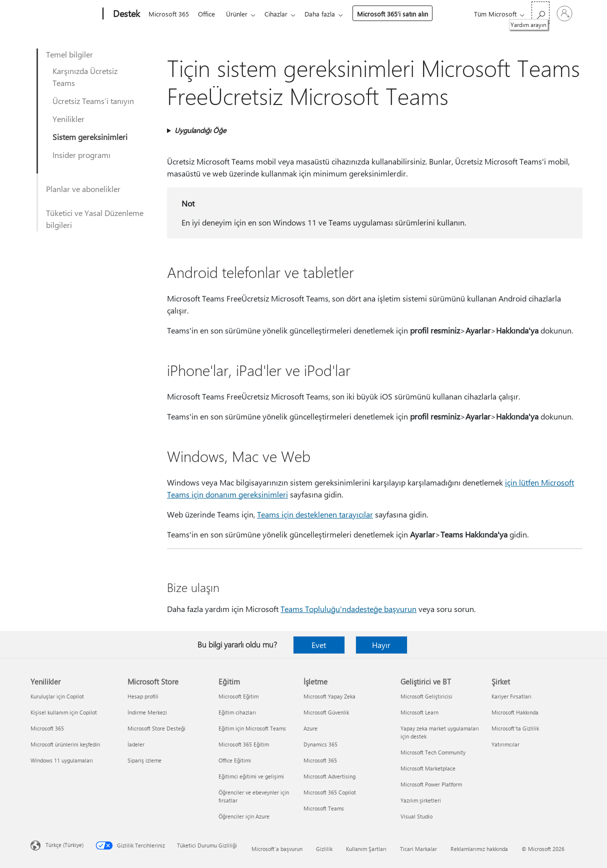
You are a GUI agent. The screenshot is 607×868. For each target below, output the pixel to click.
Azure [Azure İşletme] (310, 728)
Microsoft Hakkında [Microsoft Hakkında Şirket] (515, 712)
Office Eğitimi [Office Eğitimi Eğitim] (235, 760)
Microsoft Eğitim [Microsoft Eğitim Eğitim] (238, 696)
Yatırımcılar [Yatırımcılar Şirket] (505, 744)
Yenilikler (68, 119)
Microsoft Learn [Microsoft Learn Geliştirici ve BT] (419, 712)
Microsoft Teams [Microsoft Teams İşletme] (324, 808)
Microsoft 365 (169, 14)
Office (208, 14)
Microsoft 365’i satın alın (400, 14)
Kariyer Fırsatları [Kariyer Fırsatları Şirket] (511, 696)
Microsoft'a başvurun (277, 849)
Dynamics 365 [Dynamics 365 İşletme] (320, 744)
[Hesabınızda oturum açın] (564, 13)
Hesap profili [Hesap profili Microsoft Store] (143, 696)
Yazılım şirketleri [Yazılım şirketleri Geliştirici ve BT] (421, 800)
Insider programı (81, 155)
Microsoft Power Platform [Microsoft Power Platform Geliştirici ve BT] (431, 784)
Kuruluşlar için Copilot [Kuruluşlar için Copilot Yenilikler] (57, 696)
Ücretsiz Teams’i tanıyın (93, 101)
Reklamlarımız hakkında (479, 849)
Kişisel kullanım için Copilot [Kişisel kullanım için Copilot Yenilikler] (64, 712)
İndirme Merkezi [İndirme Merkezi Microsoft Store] (147, 712)
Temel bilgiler (69, 54)
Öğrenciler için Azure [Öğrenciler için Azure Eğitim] (244, 816)
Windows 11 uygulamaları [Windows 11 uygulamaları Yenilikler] (62, 760)
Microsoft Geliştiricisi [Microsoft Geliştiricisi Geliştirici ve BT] (426, 696)
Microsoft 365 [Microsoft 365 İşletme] (320, 760)
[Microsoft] (65, 14)
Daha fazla (328, 14)
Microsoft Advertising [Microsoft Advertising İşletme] (329, 776)
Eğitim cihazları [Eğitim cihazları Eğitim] (237, 712)
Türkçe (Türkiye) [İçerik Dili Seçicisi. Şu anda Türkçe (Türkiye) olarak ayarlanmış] (64, 845)
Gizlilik (324, 849)
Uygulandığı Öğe (200, 130)
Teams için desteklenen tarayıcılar (315, 514)
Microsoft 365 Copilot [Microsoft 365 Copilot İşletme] (330, 792)
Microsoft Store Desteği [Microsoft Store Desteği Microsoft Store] (156, 728)
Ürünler (241, 14)
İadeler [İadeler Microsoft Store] (136, 744)
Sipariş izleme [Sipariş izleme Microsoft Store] (144, 760)
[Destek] (125, 14)
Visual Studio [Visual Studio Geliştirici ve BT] (416, 816)
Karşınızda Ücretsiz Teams (85, 77)
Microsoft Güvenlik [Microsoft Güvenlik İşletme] (326, 712)
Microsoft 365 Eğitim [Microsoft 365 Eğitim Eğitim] (244, 744)
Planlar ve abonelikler (83, 189)
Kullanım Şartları (366, 849)
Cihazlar (282, 14)
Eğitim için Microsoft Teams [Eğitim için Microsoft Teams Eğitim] (252, 728)
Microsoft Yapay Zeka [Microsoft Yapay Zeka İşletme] (329, 696)
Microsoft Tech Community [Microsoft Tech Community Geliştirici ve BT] (433, 752)
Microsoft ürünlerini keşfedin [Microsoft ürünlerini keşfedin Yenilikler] (65, 744)
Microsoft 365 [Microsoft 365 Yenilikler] (47, 728)
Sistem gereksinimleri (90, 137)
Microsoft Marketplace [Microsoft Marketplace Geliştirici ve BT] (428, 768)
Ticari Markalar (418, 849)
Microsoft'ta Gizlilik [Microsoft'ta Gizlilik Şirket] (515, 728)
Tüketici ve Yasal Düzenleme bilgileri (95, 219)
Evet (319, 645)
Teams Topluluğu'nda (318, 609)
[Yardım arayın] (540, 13)
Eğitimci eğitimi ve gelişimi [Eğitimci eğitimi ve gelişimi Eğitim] (251, 776)
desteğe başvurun (386, 609)
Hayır (381, 645)
